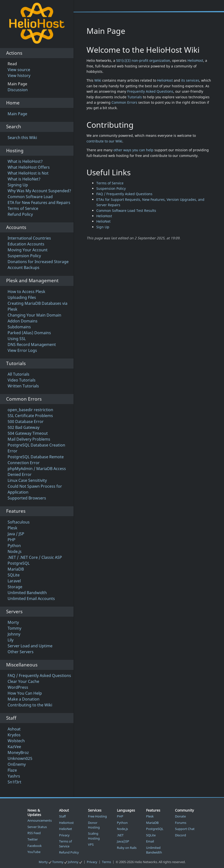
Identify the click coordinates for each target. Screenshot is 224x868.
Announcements (40, 820)
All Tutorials (19, 374)
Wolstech (16, 741)
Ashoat (14, 729)
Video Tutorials (22, 380)
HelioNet (103, 221)
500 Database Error (26, 421)
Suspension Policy (24, 256)
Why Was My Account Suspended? (39, 191)
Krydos (14, 735)
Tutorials (135, 97)
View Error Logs (22, 350)
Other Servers (21, 652)
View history (19, 76)
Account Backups (24, 268)
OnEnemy (17, 764)
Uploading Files (22, 297)
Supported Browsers (27, 498)
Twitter (33, 839)
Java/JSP (123, 841)
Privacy (64, 835)
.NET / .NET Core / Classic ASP (35, 557)
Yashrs (14, 776)
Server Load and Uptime (30, 646)
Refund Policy (20, 214)
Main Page (17, 114)
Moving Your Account (28, 250)
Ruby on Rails (127, 848)
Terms (106, 862)
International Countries (29, 238)
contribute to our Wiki (104, 141)
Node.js (15, 551)
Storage (15, 587)
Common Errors (124, 102)
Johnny (14, 634)
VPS (91, 844)
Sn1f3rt (14, 782)
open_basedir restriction (30, 410)
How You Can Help (25, 693)
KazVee (14, 747)
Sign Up (103, 227)
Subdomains (19, 327)
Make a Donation (24, 699)
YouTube (34, 852)
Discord (180, 835)
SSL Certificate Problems (30, 416)
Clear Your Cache (23, 681)
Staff (62, 816)
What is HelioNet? (24, 179)
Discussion (18, 90)
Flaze (12, 770)
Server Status (37, 827)
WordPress (18, 687)
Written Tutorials (23, 386)
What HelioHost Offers (29, 167)
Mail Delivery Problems (29, 439)
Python (14, 546)
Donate (180, 816)
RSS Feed (34, 833)
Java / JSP (16, 534)
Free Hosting (97, 816)
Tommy (14, 628)
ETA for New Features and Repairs (39, 203)
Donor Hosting (94, 825)
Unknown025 (20, 758)
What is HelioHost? (25, 161)
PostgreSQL (19, 563)
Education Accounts (26, 244)
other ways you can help (133, 150)
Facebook (35, 846)
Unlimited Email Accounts (31, 599)
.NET (120, 835)
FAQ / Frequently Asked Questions (39, 676)
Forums (181, 823)
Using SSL (17, 339)
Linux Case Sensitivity (27, 480)
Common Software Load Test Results (126, 211)
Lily (11, 640)
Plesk (12, 528)
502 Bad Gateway (24, 427)
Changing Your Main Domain (34, 315)
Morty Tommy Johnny (61, 862)
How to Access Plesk (26, 292)
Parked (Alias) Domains (29, 333)
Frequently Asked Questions (150, 91)
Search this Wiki (22, 138)
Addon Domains (23, 321)
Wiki (98, 80)
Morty (13, 622)
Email (150, 841)
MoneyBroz (18, 753)
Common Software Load (30, 197)
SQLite (14, 575)
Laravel (14, 581)
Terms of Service (23, 208)
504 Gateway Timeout (28, 433)
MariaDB (16, 569)
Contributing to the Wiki (30, 705)
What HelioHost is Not (28, 173)
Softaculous (19, 522)
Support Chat (185, 829)
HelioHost (195, 60)
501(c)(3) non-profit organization (143, 60)
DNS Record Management (32, 345)
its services (190, 80)
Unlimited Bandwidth (27, 593)
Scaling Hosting (94, 836)
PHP (12, 540)
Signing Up (18, 185)
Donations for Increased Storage (38, 262)
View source (19, 70)
